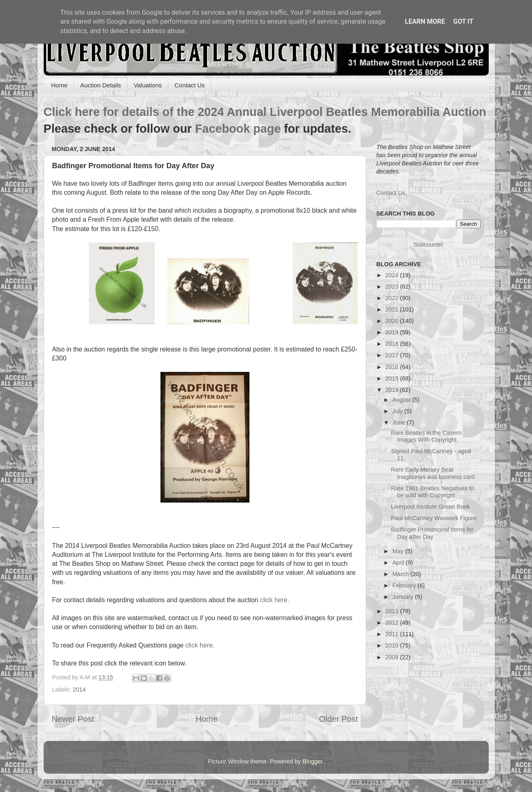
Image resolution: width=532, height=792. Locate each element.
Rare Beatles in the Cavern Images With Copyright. (426, 436)
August (402, 400)
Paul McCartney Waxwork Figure (434, 518)
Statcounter (428, 245)
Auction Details (100, 85)
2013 (393, 611)
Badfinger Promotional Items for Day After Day (432, 533)
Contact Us (189, 85)
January (404, 597)
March (401, 574)
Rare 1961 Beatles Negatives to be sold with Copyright (432, 492)
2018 (393, 344)
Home (59, 85)
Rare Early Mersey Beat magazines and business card (433, 473)
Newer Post (73, 719)
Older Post (338, 719)
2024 (393, 275)
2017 (393, 355)
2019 (393, 332)
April (399, 563)
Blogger (313, 761)
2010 (393, 645)
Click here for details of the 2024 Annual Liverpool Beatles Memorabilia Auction (265, 112)
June (400, 423)
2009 (393, 657)
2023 (393, 287)
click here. (275, 600)
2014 (79, 690)
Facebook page (238, 129)
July (398, 411)
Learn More (425, 21)
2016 (393, 367)
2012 (393, 623)
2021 (393, 309)
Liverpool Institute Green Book (430, 507)
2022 (393, 298)
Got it (463, 21)
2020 (393, 321)
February (405, 585)
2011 (393, 634)
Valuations (148, 85)
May (399, 551)
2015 (393, 378)
